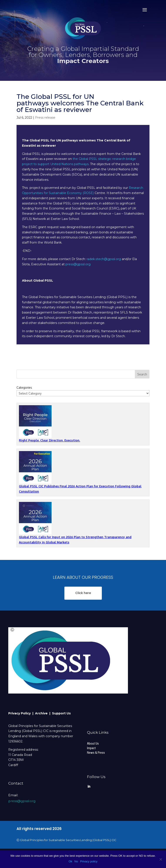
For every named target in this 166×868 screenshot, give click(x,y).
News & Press (96, 753)
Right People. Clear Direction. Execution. (49, 440)
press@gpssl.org (78, 264)
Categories (24, 388)
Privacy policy (89, 861)
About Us (93, 744)
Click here (83, 593)
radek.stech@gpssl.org (104, 259)
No (76, 861)
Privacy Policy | (22, 713)
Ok (70, 861)
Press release (45, 118)
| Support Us (60, 713)
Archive (42, 713)
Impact (91, 748)
